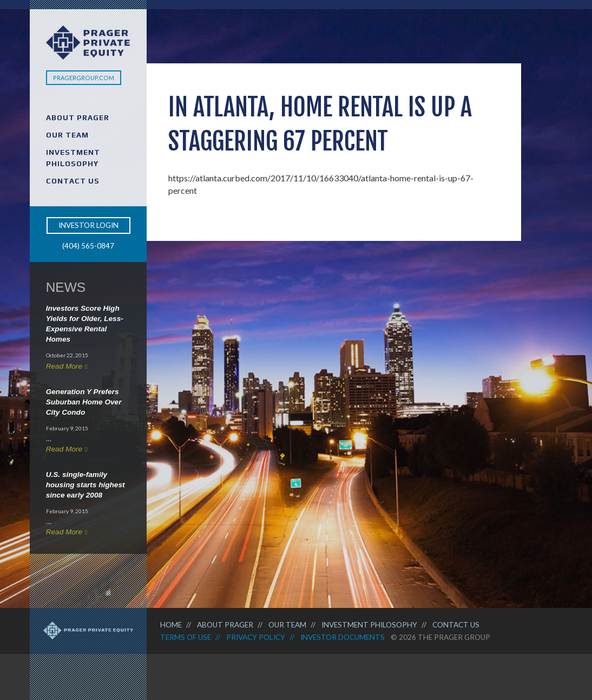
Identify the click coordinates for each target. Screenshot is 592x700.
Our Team (67, 135)
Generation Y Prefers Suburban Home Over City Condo (84, 402)
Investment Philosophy (73, 158)
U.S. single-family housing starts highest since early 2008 (85, 485)
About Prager (78, 117)
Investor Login (88, 225)
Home (171, 625)
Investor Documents (343, 637)
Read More (64, 366)
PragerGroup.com (84, 78)
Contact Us (73, 181)
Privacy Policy (256, 637)
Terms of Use (186, 637)
